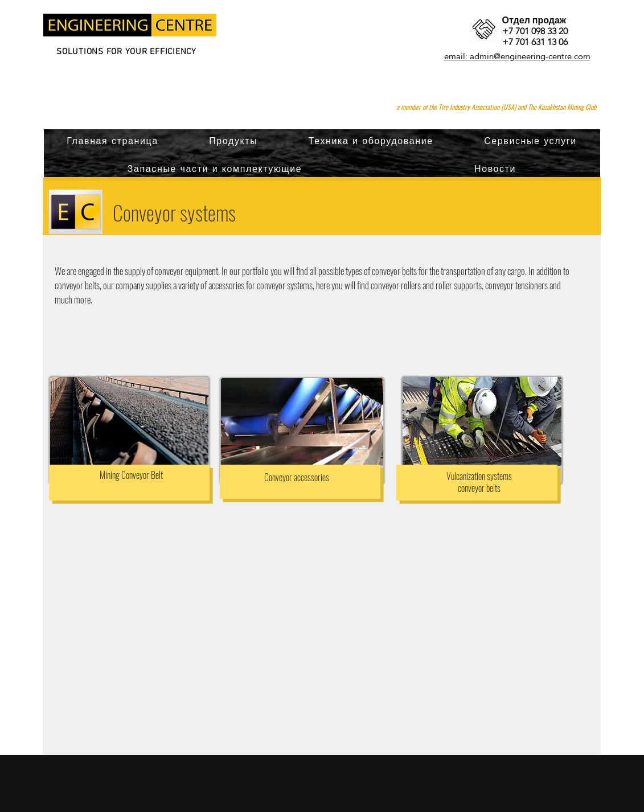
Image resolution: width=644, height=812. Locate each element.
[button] (233, 141)
